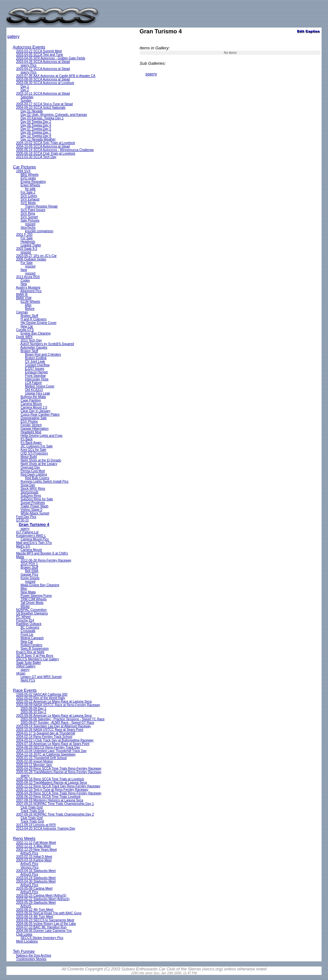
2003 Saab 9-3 (27, 249)
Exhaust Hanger (37, 372)
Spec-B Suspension (35, 649)
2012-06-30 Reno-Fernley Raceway (46, 560)
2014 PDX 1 (29, 564)
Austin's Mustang (28, 287)
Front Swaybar (35, 376)
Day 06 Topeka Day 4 (36, 125)
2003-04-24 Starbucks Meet (36, 878)
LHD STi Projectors (34, 453)
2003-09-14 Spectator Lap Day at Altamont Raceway (53, 726)
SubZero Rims (31, 496)
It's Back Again (31, 443)
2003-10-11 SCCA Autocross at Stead (43, 93)
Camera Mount (31, 404)
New (24, 270)
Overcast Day (30, 467)
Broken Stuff (29, 316)
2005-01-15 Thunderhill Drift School (41, 758)
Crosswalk (28, 631)
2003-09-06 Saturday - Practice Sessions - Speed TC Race (62, 719)
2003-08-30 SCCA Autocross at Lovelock (45, 83)
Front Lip (27, 634)
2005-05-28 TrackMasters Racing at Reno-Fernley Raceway (59, 772)
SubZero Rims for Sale (37, 499)
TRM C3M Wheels (34, 599)
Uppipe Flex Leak (37, 393)
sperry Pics (28, 65)
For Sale (27, 238)
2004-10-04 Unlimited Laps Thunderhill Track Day (51, 751)
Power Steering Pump (36, 596)
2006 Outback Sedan (31, 259)
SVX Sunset (29, 217)
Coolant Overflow (37, 365)
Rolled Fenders (31, 645)
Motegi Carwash (32, 638)
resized (30, 224)
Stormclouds (29, 492)
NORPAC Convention (31, 610)
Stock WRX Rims (33, 489)
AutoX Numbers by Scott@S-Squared (47, 344)
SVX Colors (29, 196)
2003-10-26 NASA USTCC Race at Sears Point (50, 730)
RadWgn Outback (29, 624)
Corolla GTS (25, 330)
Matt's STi (23, 546)
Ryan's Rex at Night (30, 652)
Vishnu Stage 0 (31, 510)
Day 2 (25, 90)
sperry (25, 529)
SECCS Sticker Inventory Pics (42, 938)
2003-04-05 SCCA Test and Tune (40, 55)
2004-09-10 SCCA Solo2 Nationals (41, 108)
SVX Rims (28, 213)
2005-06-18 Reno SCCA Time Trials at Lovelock (50, 779)
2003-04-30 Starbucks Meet (36, 881)
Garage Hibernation (34, 429)
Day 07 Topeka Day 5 (36, 129)
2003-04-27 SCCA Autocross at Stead (43, 69)
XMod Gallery (26, 666)
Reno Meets (24, 838)
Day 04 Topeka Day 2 (36, 122)
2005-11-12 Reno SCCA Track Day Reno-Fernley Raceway (58, 786)
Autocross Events (29, 47)
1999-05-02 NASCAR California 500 (42, 694)
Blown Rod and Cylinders (43, 355)
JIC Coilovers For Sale (37, 446)
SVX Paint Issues (33, 210)
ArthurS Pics (29, 853)
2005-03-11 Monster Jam (34, 765)
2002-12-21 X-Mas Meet (33, 846)
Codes (25, 280)
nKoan (21, 673)
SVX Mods (28, 203)
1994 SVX (23, 171)
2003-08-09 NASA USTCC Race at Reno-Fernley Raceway (58, 705)
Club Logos (24, 934)
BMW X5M (24, 298)
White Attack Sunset (35, 513)
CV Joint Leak (35, 362)
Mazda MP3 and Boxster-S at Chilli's (42, 553)
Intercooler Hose (37, 379)
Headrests (28, 242)
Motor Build (29, 457)
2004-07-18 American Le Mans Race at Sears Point (53, 744)
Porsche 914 (25, 620)
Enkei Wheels (30, 185)
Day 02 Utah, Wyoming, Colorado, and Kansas (54, 115)
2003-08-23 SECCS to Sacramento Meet (45, 920)
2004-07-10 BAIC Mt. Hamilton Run (41, 927)
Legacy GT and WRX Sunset (41, 677)
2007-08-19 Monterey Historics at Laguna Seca (50, 800)
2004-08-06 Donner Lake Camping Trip (44, 931)
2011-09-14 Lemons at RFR (36, 825)
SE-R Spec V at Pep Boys (35, 656)
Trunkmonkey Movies (31, 959)
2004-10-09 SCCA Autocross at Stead (43, 146)
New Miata (28, 592)
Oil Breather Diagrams (32, 613)
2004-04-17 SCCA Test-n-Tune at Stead (44, 104)
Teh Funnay (24, 951)
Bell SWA (32, 571)
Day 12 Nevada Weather (38, 139)
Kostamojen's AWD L (31, 536)
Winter (25, 606)
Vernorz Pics (29, 867)
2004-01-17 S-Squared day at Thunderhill (45, 733)
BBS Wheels (29, 175)
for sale (30, 189)
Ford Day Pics (26, 517)
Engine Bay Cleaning (35, 333)
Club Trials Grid (32, 807)
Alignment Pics (31, 291)
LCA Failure (33, 383)
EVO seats (28, 178)
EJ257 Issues (35, 369)
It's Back (26, 439)
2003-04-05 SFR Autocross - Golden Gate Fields (51, 58)
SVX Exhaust (30, 199)
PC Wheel (23, 617)
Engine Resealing (33, 182)
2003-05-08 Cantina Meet (34, 888)
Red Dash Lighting (34, 474)
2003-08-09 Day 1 (33, 709)
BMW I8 (22, 295)
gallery (13, 36)
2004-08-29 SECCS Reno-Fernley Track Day (48, 747)
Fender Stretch (31, 425)
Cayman (22, 312)
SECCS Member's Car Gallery (37, 659)
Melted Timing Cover (40, 386)
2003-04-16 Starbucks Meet (36, 871)
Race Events (25, 690)
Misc (24, 589)
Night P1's (28, 680)
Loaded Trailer (31, 245)
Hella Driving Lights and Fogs (41, 436)
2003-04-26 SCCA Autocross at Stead (43, 62)
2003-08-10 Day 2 (33, 712)
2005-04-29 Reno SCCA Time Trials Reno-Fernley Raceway (59, 769)
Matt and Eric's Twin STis (34, 543)
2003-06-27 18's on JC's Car (36, 256)
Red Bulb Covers (37, 478)
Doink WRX (24, 337)
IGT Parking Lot (27, 532)
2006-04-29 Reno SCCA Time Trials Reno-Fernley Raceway (59, 793)
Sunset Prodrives (33, 503)
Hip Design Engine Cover (38, 323)
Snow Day (28, 485)
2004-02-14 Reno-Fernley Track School (44, 737)
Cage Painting (31, 400)
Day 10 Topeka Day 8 (36, 136)
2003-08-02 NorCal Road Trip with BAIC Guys (49, 913)
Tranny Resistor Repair (41, 206)
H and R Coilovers (33, 319)
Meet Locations (27, 941)
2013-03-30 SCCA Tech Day (36, 157)
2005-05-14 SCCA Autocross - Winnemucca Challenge (55, 150)
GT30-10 (22, 520)
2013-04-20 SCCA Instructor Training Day (46, 828)
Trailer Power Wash (34, 506)
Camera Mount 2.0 (34, 407)
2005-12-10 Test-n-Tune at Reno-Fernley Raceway (52, 790)
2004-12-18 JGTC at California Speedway (46, 754)
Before (30, 309)
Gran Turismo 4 (34, 524)
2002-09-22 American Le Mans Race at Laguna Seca (54, 701)
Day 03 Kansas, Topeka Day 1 (42, 118)
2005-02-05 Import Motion (34, 761)
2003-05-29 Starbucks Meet (36, 903)
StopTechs (28, 228)
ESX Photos (29, 422)
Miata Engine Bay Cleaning (40, 585)
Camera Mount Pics (35, 539)
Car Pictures (25, 167)
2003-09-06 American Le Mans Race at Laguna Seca (54, 716)
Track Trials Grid (32, 811)
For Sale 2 (28, 192)
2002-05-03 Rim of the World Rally (41, 698)
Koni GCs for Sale (33, 450)
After (28, 305)
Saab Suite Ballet (28, 663)
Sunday (26, 101)
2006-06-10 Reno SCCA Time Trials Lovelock (48, 797)
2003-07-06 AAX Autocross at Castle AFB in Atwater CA (56, 76)
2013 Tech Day (31, 340)
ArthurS (26, 906)
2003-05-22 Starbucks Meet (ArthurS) (43, 899)
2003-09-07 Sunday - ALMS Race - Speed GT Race (57, 723)
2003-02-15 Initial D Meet (34, 857)
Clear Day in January (35, 411)
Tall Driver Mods (32, 603)
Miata (20, 557)
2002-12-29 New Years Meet (36, 850)
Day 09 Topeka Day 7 (36, 132)
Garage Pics (29, 574)
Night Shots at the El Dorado (41, 460)
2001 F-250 (24, 235)
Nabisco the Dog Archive (34, 955)
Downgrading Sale (34, 418)
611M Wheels (30, 302)
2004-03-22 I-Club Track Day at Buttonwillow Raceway (55, 740)
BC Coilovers (30, 627)
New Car (27, 326)
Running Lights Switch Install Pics (45, 482)
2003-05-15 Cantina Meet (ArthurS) (41, 896)
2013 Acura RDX (28, 277)
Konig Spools (30, 578)
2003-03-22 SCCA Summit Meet (39, 51)
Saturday (27, 97)
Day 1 (25, 86)
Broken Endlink (36, 358)
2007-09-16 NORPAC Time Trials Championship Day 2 (55, 814)
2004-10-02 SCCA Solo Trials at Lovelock (45, 143)
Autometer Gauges (34, 347)
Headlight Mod (31, 432)
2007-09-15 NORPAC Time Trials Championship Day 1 (55, 804)
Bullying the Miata (33, 397)
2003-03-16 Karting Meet (34, 860)
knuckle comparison (39, 231)
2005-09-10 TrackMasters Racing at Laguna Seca (51, 783)
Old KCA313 (34, 390)
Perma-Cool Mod (33, 471)
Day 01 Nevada (32, 111)
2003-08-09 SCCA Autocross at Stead (43, 79)
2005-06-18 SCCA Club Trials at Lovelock (46, 153)
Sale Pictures (30, 220)
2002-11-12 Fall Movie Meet (36, 843)
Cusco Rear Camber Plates (40, 414)
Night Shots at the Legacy (39, 464)
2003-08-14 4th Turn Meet (35, 917)
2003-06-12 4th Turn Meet (35, 910)
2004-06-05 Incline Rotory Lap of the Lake (46, 924)
